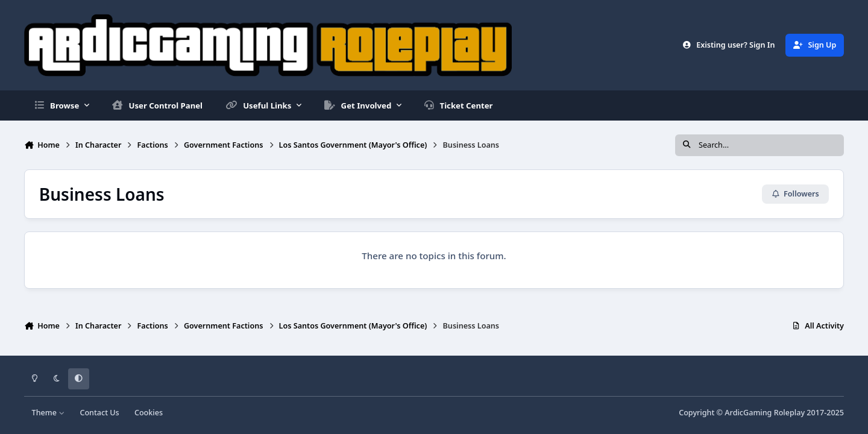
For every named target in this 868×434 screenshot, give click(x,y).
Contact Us (99, 413)
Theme (49, 413)
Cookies (149, 413)
